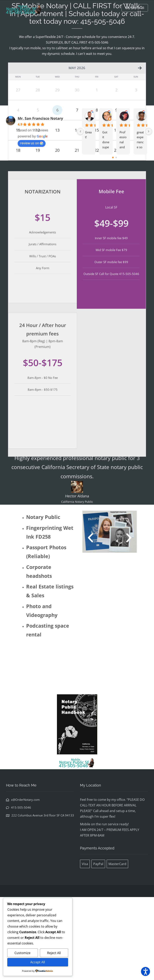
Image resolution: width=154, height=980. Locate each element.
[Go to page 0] (113, 240)
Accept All (38, 962)
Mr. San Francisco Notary (40, 201)
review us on (32, 226)
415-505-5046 (135, 8)
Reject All (54, 953)
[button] (97, 621)
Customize (22, 953)
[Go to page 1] (116, 240)
